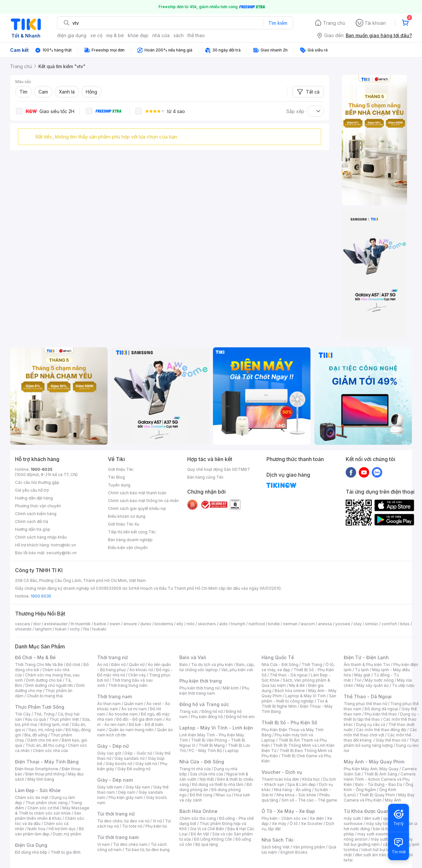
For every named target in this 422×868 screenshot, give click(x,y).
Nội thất (207, 779)
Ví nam (104, 844)
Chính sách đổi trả (32, 521)
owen (115, 624)
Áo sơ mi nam (134, 709)
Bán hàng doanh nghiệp (130, 540)
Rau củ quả (36, 719)
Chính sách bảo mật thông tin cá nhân (143, 501)
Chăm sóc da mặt (32, 797)
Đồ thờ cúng (201, 795)
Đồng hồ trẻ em (240, 717)
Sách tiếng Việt (276, 847)
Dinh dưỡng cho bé (44, 680)
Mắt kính (231, 688)
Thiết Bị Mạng (212, 745)
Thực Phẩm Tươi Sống (40, 707)
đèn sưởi (372, 818)
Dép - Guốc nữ (138, 753)
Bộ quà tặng (207, 844)
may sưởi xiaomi (373, 834)
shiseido (23, 629)
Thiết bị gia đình (66, 852)
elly (180, 624)
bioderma (164, 624)
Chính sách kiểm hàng (36, 514)
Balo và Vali (193, 657)
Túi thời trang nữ (116, 814)
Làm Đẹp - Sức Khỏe (38, 790)
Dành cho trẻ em (43, 740)
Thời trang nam (114, 696)
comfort (389, 624)
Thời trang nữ (113, 657)
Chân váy (137, 675)
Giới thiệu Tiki (121, 469)
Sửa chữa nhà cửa (207, 774)
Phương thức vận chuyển (38, 506)
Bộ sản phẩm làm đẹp (49, 831)
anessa (325, 624)
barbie (100, 624)
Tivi (358, 680)
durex (146, 624)
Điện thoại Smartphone (37, 769)
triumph (238, 624)
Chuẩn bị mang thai (45, 696)
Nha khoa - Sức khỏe (296, 795)
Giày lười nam (110, 787)
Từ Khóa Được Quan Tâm (372, 811)
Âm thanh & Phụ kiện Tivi (367, 665)
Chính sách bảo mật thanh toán (137, 493)
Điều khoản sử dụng (127, 516)
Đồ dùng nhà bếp (31, 852)
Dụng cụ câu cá (371, 724)
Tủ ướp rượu (403, 685)
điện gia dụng (72, 35)
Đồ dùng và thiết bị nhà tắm (218, 784)
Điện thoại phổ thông (45, 774)
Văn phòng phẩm (309, 847)
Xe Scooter (312, 824)
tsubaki (99, 629)
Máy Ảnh (393, 800)
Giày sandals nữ (129, 758)
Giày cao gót (109, 753)
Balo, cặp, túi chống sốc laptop (217, 667)
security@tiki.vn (61, 553)
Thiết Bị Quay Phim (377, 795)
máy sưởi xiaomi (386, 839)
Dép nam (127, 792)
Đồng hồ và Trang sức (204, 704)
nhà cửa (161, 35)
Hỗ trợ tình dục (62, 829)
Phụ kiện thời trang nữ (199, 688)
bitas (405, 624)
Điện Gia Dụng (31, 845)
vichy (75, 629)
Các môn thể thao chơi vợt (380, 732)
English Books (294, 852)
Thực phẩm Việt (64, 719)
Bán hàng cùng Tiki (205, 477)
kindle (274, 624)
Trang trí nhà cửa (195, 769)
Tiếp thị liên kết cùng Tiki (132, 532)
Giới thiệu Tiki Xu (124, 524)
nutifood (257, 624)
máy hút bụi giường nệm (378, 842)
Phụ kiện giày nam (126, 797)
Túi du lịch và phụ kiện (212, 665)
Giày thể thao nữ (391, 740)
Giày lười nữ (146, 764)
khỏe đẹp (138, 35)
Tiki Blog (116, 477)
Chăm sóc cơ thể (43, 808)
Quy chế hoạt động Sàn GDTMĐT (219, 469)
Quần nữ (137, 665)
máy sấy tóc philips (384, 824)
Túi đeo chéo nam (130, 844)
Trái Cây (23, 714)
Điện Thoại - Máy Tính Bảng (47, 762)
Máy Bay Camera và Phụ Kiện (379, 797)
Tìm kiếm (278, 23)
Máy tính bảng (41, 779)
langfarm (43, 629)
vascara (23, 624)
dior (37, 624)
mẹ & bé (115, 35)
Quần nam (134, 704)
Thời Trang (312, 665)
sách (179, 35)
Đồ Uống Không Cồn (213, 839)
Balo (184, 665)
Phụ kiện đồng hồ (207, 717)
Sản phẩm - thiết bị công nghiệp (299, 698)
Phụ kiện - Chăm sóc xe (284, 818)
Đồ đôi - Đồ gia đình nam (139, 719)
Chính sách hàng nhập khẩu (41, 537)
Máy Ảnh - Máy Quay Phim (374, 762)
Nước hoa (36, 829)
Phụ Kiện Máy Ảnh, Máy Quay (371, 769)
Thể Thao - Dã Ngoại (368, 696)
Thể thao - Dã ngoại (289, 675)
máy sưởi (352, 818)
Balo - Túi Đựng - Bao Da (379, 784)
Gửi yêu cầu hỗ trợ (32, 490)
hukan (61, 629)
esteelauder (56, 624)
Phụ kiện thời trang (201, 681)
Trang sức (189, 711)
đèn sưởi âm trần (371, 855)
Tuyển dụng (119, 485)
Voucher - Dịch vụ (282, 772)
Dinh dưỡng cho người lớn (49, 685)
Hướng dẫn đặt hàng (34, 498)
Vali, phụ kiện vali (237, 670)
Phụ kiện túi (156, 826)
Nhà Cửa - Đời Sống (202, 762)
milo (191, 624)
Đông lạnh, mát (55, 724)
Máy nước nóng (379, 680)
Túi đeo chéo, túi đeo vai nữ (123, 821)
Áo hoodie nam (123, 714)
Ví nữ (157, 821)
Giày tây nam (138, 787)
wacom (308, 624)
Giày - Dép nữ (113, 746)
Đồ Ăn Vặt (200, 834)
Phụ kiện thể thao (381, 714)
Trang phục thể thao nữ (365, 704)
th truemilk (81, 624)
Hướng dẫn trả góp (33, 529)
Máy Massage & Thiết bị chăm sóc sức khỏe (52, 810)
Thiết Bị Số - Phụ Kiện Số (289, 723)
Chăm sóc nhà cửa (50, 751)
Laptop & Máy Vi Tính (306, 696)
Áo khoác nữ (141, 670)
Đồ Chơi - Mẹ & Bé (35, 657)
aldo (223, 624)
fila (86, 629)
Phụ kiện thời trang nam (214, 691)
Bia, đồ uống (36, 735)
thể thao (196, 35)
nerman (290, 624)
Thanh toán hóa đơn (280, 779)
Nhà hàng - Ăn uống (293, 790)
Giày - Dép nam (115, 780)
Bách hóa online (290, 691)
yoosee (343, 624)
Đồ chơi (73, 665)
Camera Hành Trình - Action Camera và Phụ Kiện (380, 779)
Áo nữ (103, 665)
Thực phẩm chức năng (46, 803)
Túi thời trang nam (118, 837)
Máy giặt (362, 675)
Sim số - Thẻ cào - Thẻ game (309, 800)
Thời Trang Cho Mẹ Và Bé (39, 665)
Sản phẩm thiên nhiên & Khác (48, 816)
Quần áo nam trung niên (131, 730)
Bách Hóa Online (198, 811)
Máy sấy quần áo (373, 685)
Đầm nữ (118, 665)
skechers (207, 624)
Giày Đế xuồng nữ (134, 769)
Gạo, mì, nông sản (45, 730)
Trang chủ (334, 23)
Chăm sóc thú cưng (198, 818)
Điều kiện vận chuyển (128, 548)
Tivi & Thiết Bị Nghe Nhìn (295, 704)
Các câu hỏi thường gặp (37, 482)
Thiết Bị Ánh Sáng (381, 774)
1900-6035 (42, 469)
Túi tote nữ (132, 826)
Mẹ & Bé (297, 685)
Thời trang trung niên (128, 685)
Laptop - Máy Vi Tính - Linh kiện (216, 728)
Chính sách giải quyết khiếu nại (137, 508)
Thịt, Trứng (44, 714)
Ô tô (294, 824)
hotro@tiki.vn (63, 545)
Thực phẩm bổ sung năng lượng (381, 743)
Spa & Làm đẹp (301, 784)
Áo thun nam (109, 704)
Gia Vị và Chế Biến (207, 829)
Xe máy (279, 824)
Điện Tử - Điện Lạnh (366, 657)
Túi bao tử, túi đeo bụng (147, 850)
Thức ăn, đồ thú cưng (45, 745)
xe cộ (96, 35)
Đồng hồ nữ (212, 711)
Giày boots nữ (119, 764)
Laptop (232, 751)
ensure (130, 624)
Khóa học (311, 779)
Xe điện (317, 818)
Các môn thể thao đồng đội (381, 730)
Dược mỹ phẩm (67, 834)
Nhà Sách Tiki (278, 840)
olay (358, 624)
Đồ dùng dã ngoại (381, 709)
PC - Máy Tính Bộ (205, 751)
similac (372, 624)
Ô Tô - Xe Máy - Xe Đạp (288, 811)
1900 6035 (41, 596)
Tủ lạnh (362, 670)
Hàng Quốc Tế (278, 657)
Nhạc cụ (223, 795)
